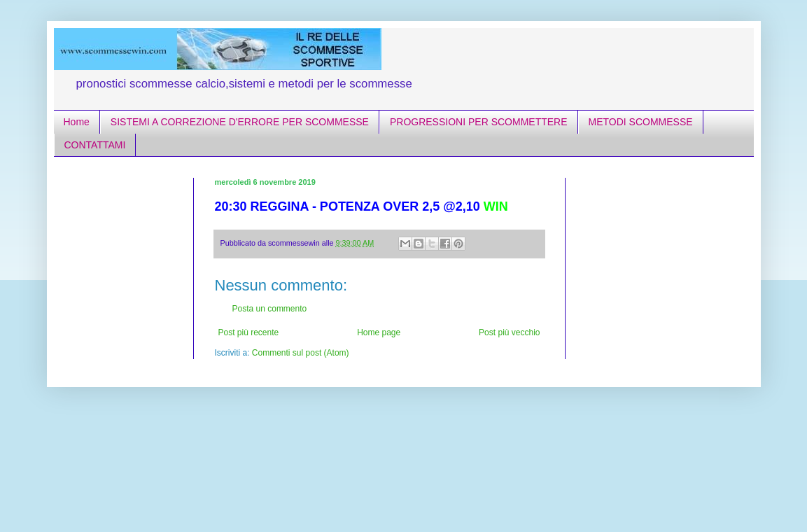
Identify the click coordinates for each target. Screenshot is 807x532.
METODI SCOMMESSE (641, 122)
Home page (379, 332)
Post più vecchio (509, 332)
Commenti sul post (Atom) (301, 353)
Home (77, 122)
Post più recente (249, 332)
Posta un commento (270, 309)
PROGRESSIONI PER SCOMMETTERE (479, 122)
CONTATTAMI (95, 145)
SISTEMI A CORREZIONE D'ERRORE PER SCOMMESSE (240, 122)
